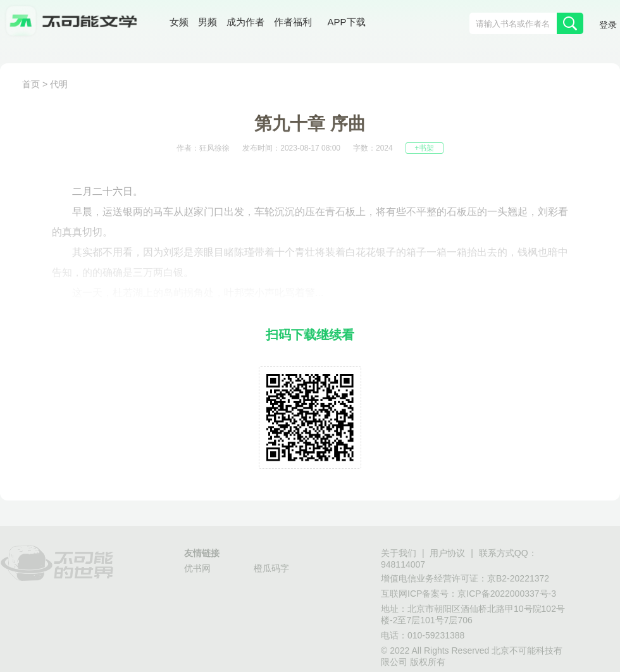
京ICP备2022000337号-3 (507, 594)
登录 (608, 25)
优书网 (197, 568)
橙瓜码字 (271, 568)
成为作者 (245, 22)
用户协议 (447, 553)
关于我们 (399, 553)
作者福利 (293, 22)
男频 (208, 22)
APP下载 (347, 22)
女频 (179, 22)
